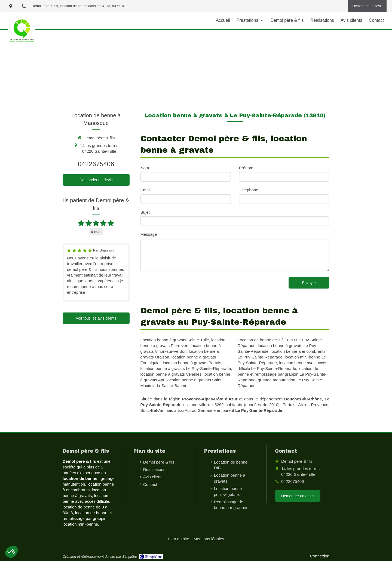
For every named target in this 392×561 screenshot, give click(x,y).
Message (149, 234)
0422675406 (96, 164)
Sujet (145, 212)
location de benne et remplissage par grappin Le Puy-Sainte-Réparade (282, 374)
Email (146, 190)
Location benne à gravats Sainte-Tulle (175, 340)
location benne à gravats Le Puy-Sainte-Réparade (186, 368)
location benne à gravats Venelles (171, 374)
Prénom (246, 168)
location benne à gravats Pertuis (192, 363)
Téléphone (249, 190)
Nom (145, 168)
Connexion (320, 556)
